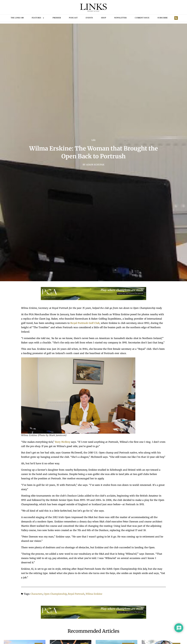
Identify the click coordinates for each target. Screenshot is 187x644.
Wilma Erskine (94, 594)
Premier (57, 18)
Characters (37, 594)
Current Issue (142, 18)
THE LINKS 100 (17, 18)
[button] (176, 18)
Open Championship (55, 594)
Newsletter (120, 18)
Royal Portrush (76, 594)
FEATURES (38, 18)
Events (89, 18)
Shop (104, 18)
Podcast (73, 18)
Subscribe (163, 18)
